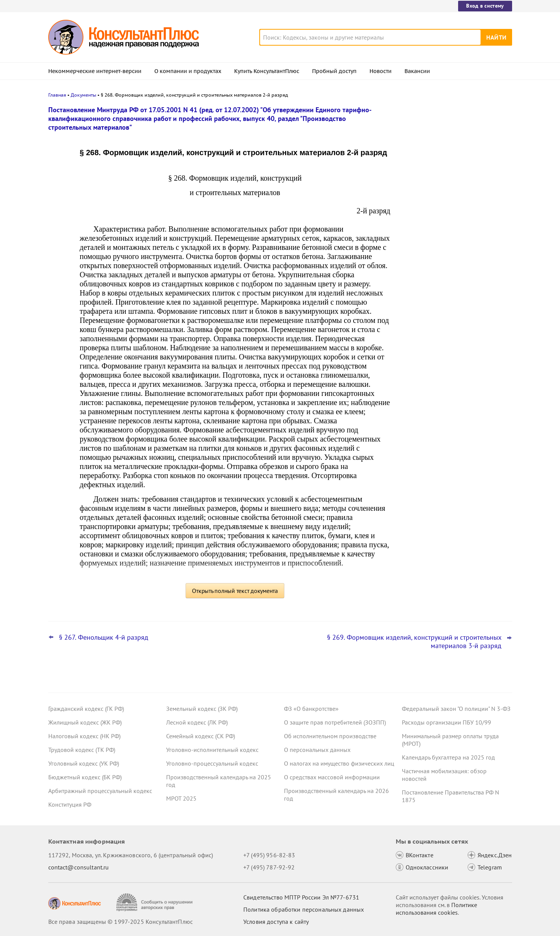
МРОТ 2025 (181, 798)
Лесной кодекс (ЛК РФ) (197, 722)
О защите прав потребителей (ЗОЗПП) (335, 722)
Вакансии (417, 71)
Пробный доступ (334, 71)
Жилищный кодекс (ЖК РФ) (85, 722)
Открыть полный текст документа (235, 591)
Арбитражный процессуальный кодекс (100, 791)
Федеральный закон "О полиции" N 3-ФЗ (456, 709)
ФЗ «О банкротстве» (311, 709)
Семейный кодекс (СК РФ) (201, 736)
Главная (57, 95)
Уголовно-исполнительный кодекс (212, 750)
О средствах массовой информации (332, 777)
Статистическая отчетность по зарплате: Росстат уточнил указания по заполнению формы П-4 (455, 190)
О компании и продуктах (188, 71)
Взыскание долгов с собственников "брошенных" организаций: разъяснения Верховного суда (451, 149)
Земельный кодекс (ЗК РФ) (202, 709)
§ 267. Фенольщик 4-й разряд (104, 637)
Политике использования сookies (436, 909)
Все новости (422, 298)
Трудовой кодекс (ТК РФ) (82, 750)
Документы (83, 95)
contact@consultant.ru (79, 867)
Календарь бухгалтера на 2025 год (448, 757)
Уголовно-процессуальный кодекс (212, 763)
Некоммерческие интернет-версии (95, 71)
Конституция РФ (70, 804)
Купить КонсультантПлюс (267, 71)
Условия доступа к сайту (276, 922)
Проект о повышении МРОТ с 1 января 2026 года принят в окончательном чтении (455, 232)
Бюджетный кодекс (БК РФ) (85, 777)
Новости (381, 71)
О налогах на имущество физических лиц (339, 763)
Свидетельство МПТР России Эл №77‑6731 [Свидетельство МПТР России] (301, 897)
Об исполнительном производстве (330, 736)
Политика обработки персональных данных (304, 909)
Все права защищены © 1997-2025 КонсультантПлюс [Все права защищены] (121, 922)
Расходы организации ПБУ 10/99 (447, 722)
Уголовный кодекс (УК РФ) (84, 763)
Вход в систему (485, 6)
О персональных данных (317, 750)
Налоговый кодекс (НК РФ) (84, 736)
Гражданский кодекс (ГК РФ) (86, 709)
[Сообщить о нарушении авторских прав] (155, 902)
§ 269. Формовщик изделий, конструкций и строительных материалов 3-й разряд (414, 642)
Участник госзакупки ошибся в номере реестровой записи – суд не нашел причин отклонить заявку (455, 273)
